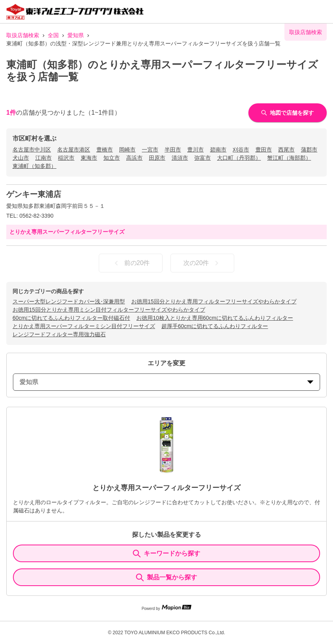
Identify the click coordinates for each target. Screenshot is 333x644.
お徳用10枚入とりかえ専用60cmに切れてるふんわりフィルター (215, 318)
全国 (53, 35)
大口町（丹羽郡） (239, 158)
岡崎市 (127, 150)
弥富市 (203, 158)
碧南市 (218, 150)
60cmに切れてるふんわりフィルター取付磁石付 (71, 318)
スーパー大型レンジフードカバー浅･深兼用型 (69, 301)
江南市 (43, 158)
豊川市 (195, 150)
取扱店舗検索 (23, 35)
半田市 (173, 150)
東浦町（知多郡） (34, 166)
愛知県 (76, 35)
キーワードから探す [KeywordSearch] (166, 554)
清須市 (180, 158)
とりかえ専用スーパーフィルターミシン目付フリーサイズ (84, 326)
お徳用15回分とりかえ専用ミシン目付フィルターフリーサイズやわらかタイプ (109, 310)
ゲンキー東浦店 (34, 194)
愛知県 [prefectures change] (166, 382)
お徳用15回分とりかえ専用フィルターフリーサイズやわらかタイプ (214, 301)
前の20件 (131, 263)
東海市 (89, 158)
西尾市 (286, 150)
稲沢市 (66, 158)
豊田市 (264, 150)
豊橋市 (105, 150)
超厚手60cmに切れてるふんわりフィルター (215, 326)
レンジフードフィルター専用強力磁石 (59, 334)
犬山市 (21, 158)
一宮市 (150, 150)
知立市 (112, 158)
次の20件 (203, 263)
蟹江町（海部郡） (289, 158)
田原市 (157, 158)
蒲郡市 (309, 150)
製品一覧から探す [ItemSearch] (166, 577)
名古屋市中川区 (32, 150)
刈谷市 (241, 150)
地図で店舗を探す (288, 113)
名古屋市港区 (74, 150)
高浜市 (134, 158)
